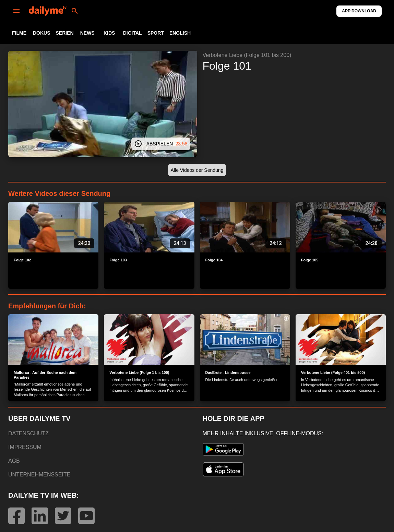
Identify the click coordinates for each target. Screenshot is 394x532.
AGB (14, 461)
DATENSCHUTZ (28, 433)
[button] (197, 170)
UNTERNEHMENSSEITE (39, 475)
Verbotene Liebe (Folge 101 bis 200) (247, 55)
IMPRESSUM (25, 447)
